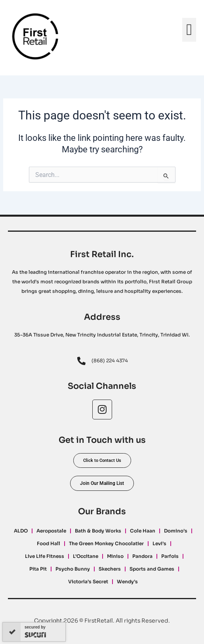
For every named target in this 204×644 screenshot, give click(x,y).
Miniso (115, 556)
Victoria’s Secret (88, 582)
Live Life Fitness (45, 556)
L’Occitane (86, 556)
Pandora (142, 556)
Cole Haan (143, 531)
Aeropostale (51, 531)
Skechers (110, 569)
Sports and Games (152, 569)
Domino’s (176, 531)
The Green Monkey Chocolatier (106, 543)
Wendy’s (127, 582)
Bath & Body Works (98, 531)
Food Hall (49, 543)
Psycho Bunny (73, 569)
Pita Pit (38, 569)
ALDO (21, 531)
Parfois (170, 556)
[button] (189, 30)
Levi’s (159, 543)
